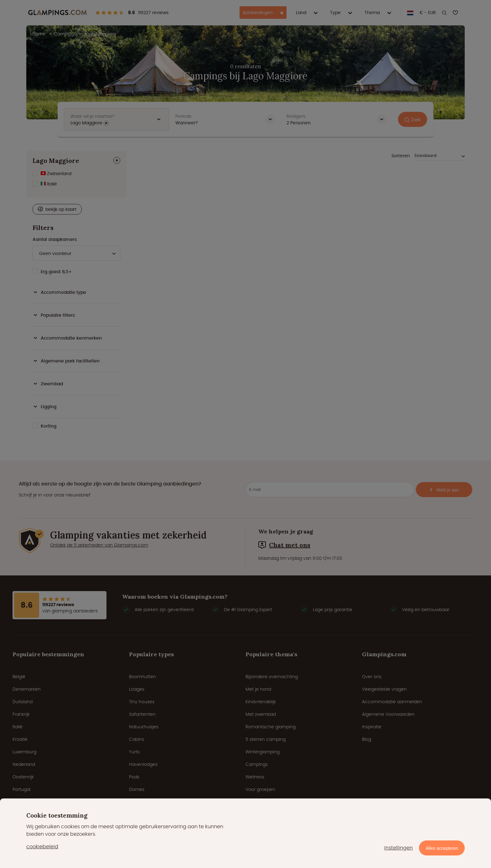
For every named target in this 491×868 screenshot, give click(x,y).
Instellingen (398, 848)
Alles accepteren (442, 848)
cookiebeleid (42, 847)
